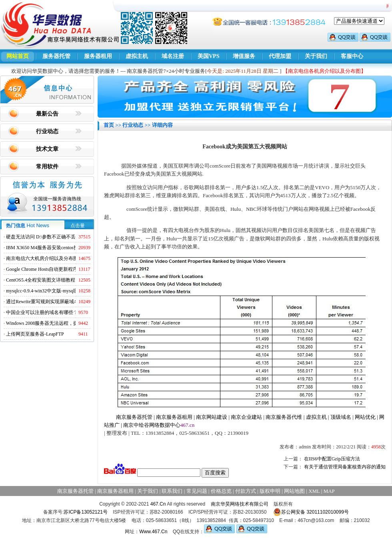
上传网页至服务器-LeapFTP (35, 334)
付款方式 (246, 491)
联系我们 (172, 491)
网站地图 (294, 491)
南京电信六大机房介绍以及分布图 (42, 258)
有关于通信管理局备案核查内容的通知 (345, 467)
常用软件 (47, 167)
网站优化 (365, 417)
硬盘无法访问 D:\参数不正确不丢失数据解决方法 (58, 237)
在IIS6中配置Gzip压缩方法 (332, 459)
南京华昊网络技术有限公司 (240, 504)
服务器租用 (98, 56)
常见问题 (197, 491)
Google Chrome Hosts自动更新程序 (42, 269)
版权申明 (270, 491)
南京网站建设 (212, 417)
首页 (109, 125)
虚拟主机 (137, 56)
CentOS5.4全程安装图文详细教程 (41, 280)
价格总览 (221, 491)
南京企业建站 (246, 417)
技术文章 (47, 149)
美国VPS (208, 56)
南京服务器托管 (134, 417)
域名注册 (173, 56)
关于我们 (316, 56)
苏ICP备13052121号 (85, 512)
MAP (329, 491)
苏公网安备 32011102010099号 (311, 512)
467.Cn (158, 504)
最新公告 (47, 114)
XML (314, 491)
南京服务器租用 (174, 417)
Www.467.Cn (153, 532)
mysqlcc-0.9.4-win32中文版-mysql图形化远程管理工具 (62, 291)
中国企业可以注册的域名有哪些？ (42, 312)
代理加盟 (280, 56)
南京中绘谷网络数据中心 (152, 425)
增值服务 (244, 56)
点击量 (78, 226)
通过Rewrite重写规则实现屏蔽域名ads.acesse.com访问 (62, 302)
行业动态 (47, 131)
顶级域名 (341, 417)
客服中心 (352, 56)
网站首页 (18, 56)
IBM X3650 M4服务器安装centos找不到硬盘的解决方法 (64, 248)
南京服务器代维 (284, 417)
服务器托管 (56, 56)
